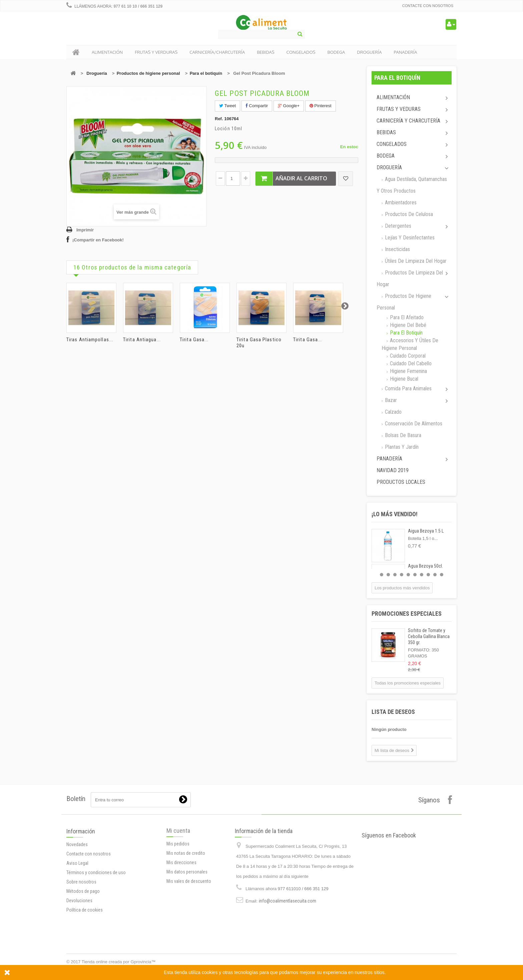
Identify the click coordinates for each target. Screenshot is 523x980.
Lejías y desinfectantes (409, 238)
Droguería (97, 73)
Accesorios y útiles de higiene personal (410, 344)
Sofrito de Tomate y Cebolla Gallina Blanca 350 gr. (429, 636)
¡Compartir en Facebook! (98, 240)
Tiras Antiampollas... (90, 340)
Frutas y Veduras (399, 109)
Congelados (392, 144)
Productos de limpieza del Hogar (410, 278)
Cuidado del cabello (410, 363)
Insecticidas (397, 249)
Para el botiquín (206, 73)
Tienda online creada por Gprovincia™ (119, 962)
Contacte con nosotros (428, 6)
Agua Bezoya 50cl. (425, 566)
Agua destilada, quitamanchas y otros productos (412, 185)
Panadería (389, 459)
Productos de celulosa (408, 214)
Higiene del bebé (407, 325)
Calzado (393, 412)
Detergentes (397, 226)
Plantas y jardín (401, 447)
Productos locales (401, 482)
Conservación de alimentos (413, 424)
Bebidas (386, 132)
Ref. (219, 119)
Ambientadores (400, 203)
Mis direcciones (181, 899)
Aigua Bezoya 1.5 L (426, 531)
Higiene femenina (408, 371)
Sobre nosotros (81, 934)
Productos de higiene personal (148, 73)
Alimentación (393, 97)
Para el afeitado (406, 317)
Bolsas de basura (402, 435)
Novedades (77, 897)
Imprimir (85, 230)
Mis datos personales (187, 908)
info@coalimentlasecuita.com (288, 949)
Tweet (227, 106)
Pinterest (321, 106)
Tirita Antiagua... (142, 340)
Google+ (289, 106)
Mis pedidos (178, 880)
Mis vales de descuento (189, 918)
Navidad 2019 (393, 470)
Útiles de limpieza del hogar (415, 261)
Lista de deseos (393, 712)
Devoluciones (79, 953)
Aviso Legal (77, 915)
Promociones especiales (407, 614)
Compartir (257, 106)
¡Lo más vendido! (395, 514)
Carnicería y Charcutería (408, 121)
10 (442, 575)
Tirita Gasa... (194, 340)
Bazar (390, 400)
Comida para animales (408, 388)
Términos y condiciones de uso (96, 925)
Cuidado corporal (407, 356)
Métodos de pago (83, 943)
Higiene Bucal (403, 379)
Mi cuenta (178, 867)
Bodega (386, 156)
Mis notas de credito (186, 890)
